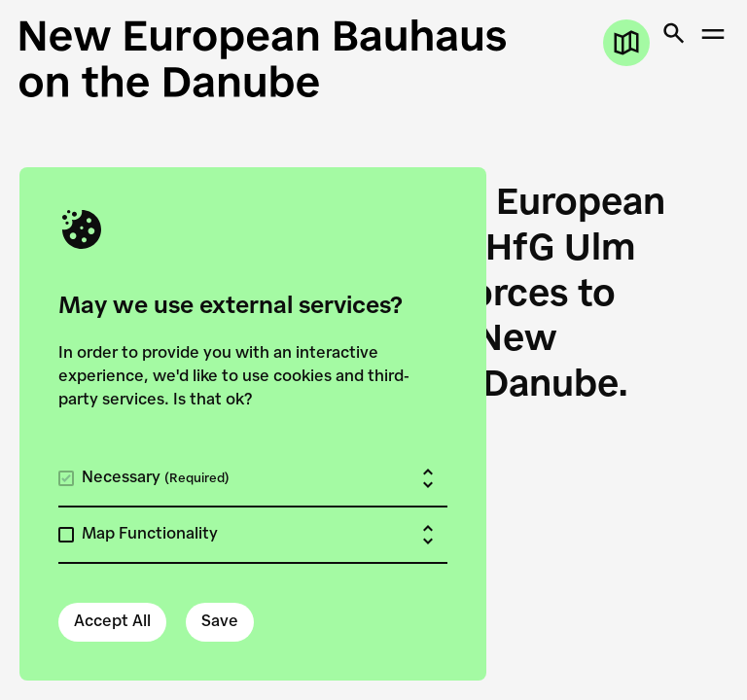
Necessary (156, 478)
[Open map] (626, 43)
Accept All (112, 622)
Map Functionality (150, 535)
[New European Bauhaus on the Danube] (373, 58)
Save (220, 622)
